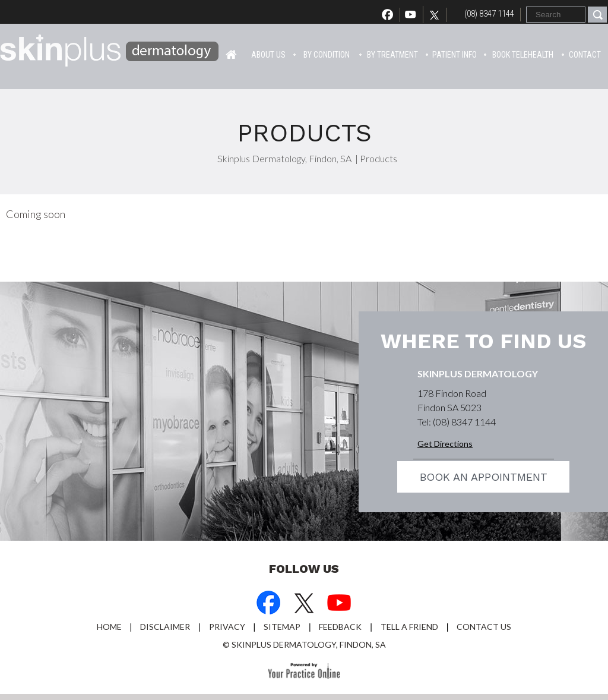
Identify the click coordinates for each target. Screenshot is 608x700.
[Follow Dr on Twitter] (438, 15)
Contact (585, 55)
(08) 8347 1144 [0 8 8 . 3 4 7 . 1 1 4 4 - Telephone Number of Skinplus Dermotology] (489, 14)
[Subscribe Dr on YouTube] (340, 604)
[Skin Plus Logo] (110, 52)
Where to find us (483, 341)
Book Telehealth (523, 55)
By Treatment (392, 55)
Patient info (455, 55)
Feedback (340, 627)
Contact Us (484, 627)
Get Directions (445, 444)
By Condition (327, 55)
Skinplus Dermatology (478, 373)
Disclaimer (165, 627)
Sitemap (282, 627)
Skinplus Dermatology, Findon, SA (284, 158)
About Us (268, 55)
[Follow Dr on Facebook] (268, 604)
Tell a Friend (409, 627)
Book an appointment (484, 477)
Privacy (227, 627)
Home (231, 53)
